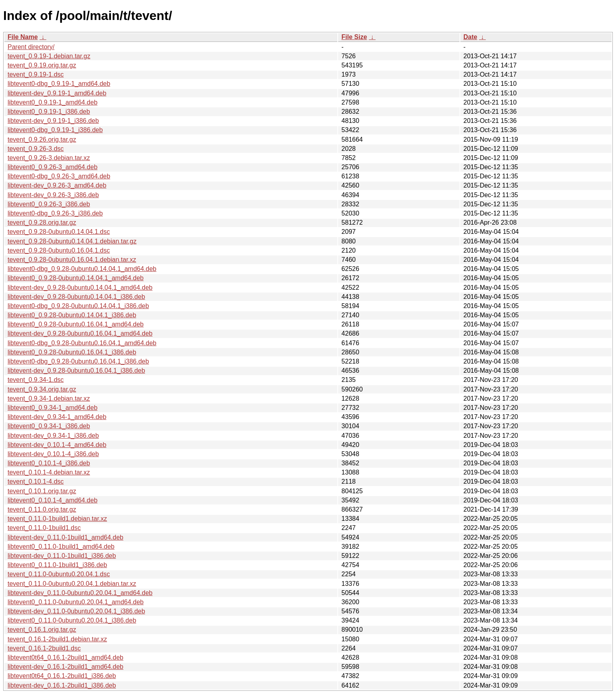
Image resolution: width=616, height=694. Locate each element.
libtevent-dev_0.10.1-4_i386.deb (53, 454)
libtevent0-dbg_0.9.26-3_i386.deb (55, 213)
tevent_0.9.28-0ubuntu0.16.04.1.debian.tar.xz (72, 260)
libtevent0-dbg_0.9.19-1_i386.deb (55, 130)
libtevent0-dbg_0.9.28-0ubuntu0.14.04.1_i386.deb (78, 306)
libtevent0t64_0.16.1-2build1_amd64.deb (65, 657)
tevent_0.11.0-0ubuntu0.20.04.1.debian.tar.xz (72, 584)
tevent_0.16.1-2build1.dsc (44, 648)
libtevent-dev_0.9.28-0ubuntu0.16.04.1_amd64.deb (80, 333)
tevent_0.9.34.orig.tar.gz (42, 389)
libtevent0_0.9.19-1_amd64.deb (52, 102)
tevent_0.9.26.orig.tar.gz (42, 139)
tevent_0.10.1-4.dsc (36, 481)
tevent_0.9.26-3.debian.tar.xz (49, 158)
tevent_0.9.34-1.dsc (36, 380)
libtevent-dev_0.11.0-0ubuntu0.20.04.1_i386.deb (76, 611)
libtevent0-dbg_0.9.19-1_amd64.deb (59, 84)
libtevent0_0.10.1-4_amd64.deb (52, 500)
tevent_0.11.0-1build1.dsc (44, 528)
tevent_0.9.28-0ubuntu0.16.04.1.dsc (59, 250)
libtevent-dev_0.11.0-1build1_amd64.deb (65, 537)
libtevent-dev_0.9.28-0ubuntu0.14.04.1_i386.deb (76, 297)
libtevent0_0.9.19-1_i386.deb (49, 112)
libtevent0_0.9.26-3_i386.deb (49, 204)
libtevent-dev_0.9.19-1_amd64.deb (57, 93)
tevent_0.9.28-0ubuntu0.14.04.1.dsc (59, 232)
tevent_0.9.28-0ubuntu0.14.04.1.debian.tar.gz (72, 241)
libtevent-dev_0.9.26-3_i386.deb (53, 195)
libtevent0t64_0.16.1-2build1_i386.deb (62, 676)
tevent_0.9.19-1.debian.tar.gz (49, 56)
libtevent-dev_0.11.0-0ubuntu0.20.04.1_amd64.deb (80, 593)
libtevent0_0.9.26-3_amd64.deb (52, 167)
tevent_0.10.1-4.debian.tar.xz (49, 472)
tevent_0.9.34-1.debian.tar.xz (49, 398)
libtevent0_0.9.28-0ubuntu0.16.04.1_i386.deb (72, 352)
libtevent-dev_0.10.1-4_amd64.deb (57, 445)
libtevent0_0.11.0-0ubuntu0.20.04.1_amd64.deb (76, 602)
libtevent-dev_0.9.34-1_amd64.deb (57, 417)
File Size (354, 37)
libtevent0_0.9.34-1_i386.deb (49, 426)
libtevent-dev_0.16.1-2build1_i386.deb (62, 685)
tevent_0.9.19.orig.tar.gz (42, 65)
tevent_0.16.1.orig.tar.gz (42, 630)
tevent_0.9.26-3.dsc (36, 149)
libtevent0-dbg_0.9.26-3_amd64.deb (59, 176)
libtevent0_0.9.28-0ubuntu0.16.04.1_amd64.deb (76, 324)
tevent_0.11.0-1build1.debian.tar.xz (57, 519)
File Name (23, 37)
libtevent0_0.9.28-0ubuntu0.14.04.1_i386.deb (72, 315)
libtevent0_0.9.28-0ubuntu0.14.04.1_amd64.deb (76, 278)
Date (470, 37)
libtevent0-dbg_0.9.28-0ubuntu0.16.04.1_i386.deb (78, 361)
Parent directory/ (31, 47)
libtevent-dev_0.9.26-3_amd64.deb (57, 185)
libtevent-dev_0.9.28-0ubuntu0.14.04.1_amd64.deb (80, 288)
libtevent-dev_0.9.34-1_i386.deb (53, 436)
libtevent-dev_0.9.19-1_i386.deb (53, 121)
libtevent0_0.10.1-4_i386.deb (49, 463)
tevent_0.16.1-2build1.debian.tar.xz (57, 639)
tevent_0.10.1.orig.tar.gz (42, 491)
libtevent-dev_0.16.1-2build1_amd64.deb (65, 667)
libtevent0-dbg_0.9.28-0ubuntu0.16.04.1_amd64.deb (82, 343)
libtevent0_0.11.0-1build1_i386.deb (57, 565)
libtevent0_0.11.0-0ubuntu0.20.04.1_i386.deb (72, 620)
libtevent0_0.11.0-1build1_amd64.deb (61, 547)
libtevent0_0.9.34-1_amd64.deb (52, 408)
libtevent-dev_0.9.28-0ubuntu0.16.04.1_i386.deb (76, 371)
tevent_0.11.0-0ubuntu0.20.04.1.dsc (59, 574)
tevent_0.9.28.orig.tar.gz (42, 222)
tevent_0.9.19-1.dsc (36, 74)
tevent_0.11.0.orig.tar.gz (42, 509)
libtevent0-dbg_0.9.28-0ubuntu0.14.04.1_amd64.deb (82, 269)
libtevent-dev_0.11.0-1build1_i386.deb (62, 556)
